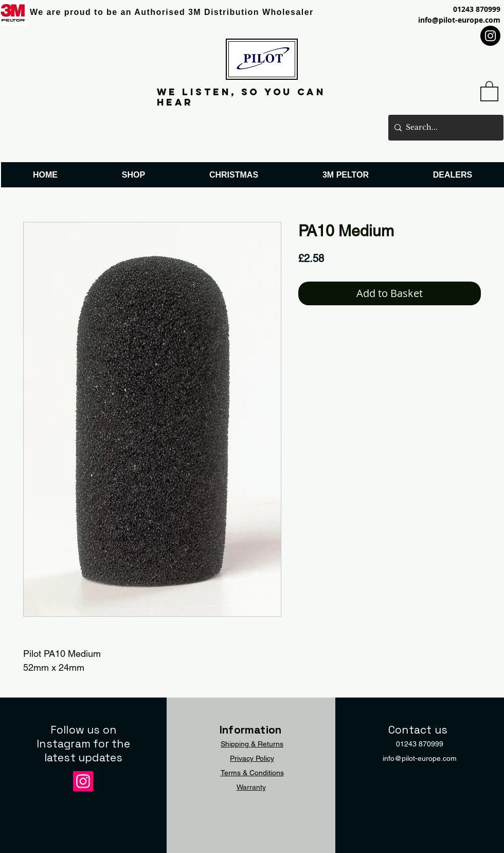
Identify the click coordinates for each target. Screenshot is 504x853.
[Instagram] (490, 36)
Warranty (251, 787)
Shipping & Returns (252, 744)
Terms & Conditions (252, 773)
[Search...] (444, 128)
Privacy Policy (252, 758)
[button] (489, 91)
